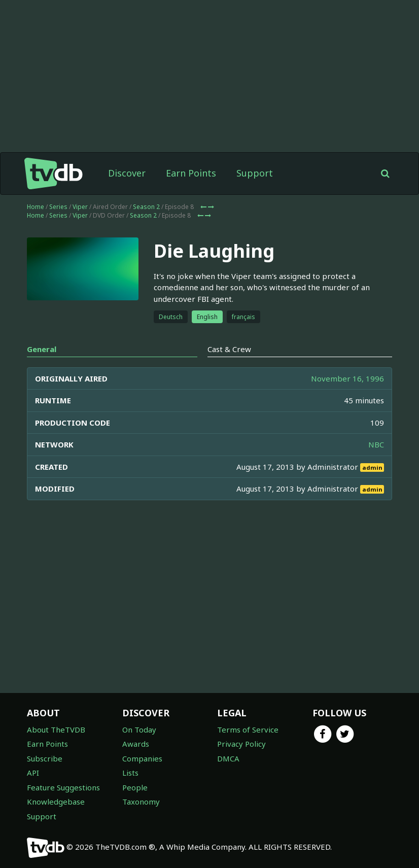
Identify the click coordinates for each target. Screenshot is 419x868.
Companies (142, 758)
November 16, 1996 (347, 378)
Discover (127, 173)
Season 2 (146, 207)
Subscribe (45, 758)
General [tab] (42, 349)
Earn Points (191, 173)
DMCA (228, 758)
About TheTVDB (56, 730)
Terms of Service (248, 730)
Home (36, 207)
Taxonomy (141, 802)
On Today (139, 730)
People (135, 787)
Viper (80, 207)
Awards (136, 744)
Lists (130, 773)
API (33, 773)
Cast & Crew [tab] (229, 349)
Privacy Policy (241, 744)
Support (255, 173)
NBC (376, 444)
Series (58, 207)
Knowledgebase (56, 802)
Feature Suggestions (63, 787)
